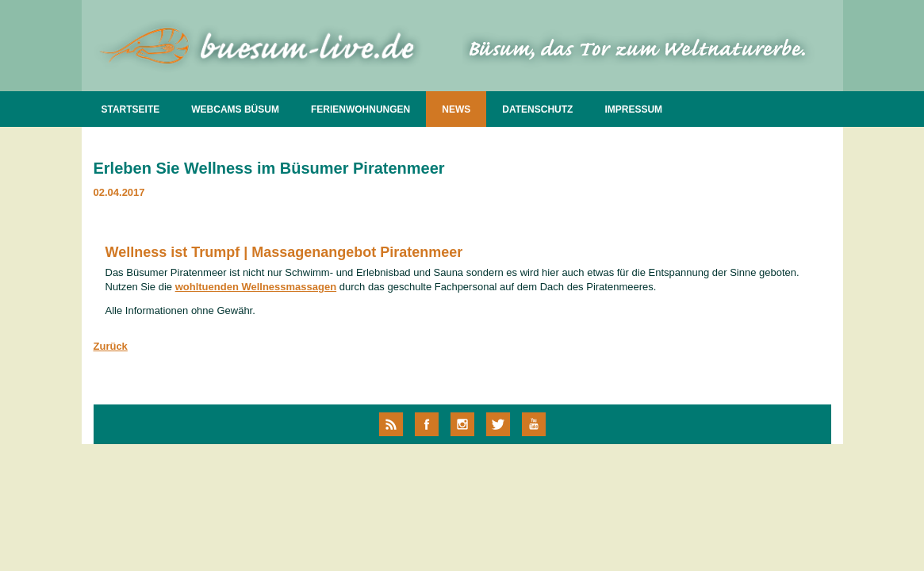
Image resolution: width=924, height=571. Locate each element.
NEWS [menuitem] (456, 109)
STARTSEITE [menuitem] (131, 109)
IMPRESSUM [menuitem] (633, 109)
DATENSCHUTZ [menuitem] (537, 109)
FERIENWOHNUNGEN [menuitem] (360, 109)
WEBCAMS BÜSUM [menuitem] (235, 109)
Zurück (111, 346)
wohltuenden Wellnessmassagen (256, 287)
